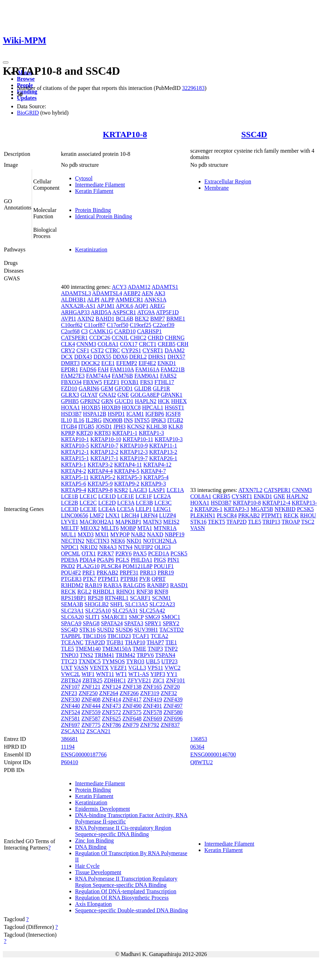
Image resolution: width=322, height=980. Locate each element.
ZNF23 (69, 693)
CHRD (155, 338)
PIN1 (173, 560)
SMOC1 (171, 617)
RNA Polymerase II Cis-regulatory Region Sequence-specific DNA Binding (123, 831)
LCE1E (125, 496)
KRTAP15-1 (75, 458)
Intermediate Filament (100, 185)
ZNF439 (173, 699)
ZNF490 (132, 706)
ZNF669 (153, 719)
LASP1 (157, 490)
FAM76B (122, 376)
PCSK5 (179, 553)
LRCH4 (130, 515)
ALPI (93, 300)
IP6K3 (159, 420)
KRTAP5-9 (100, 484)
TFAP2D (95, 642)
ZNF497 (173, 706)
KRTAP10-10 (106, 439)
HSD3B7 (71, 414)
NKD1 (134, 541)
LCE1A (175, 490)
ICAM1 (135, 414)
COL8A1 (108, 344)
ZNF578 (153, 712)
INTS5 (142, 420)
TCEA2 (160, 636)
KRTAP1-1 (125, 433)
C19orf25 (140, 325)
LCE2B (70, 503)
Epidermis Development (103, 809)
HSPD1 (116, 414)
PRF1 (89, 573)
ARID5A (101, 312)
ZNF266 (129, 693)
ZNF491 (153, 706)
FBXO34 (71, 382)
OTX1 (89, 553)
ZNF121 (91, 687)
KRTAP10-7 (104, 446)
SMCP (136, 617)
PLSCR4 (111, 566)
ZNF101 (175, 680)
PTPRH (129, 579)
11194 (68, 747)
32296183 (193, 88)
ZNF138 (132, 687)
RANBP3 (158, 585)
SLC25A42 (152, 611)
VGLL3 (137, 668)
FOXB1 (130, 382)
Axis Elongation (93, 904)
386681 (69, 739)
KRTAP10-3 (169, 439)
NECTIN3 (98, 541)
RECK (69, 592)
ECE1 (108, 363)
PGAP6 (106, 560)
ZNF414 (111, 699)
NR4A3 (108, 547)
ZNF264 (109, 693)
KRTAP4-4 (100, 471)
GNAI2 (107, 395)
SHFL (117, 604)
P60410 (70, 762)
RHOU (308, 515)
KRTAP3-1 (74, 465)
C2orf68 (70, 331)
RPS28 (95, 598)
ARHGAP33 (75, 312)
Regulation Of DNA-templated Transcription (126, 891)
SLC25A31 (125, 611)
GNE (123, 395)
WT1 (121, 674)
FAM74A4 (98, 376)
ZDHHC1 (115, 680)
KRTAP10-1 (75, 439)
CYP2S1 (131, 350)
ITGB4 (69, 427)
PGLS (122, 560)
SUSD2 (106, 630)
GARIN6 (89, 388)
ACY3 (119, 287)
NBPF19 (174, 534)
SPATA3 (134, 623)
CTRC (113, 350)
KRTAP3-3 (237, 509)
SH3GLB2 (97, 604)
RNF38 (145, 592)
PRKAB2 (107, 573)
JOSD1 (104, 427)
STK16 (87, 630)
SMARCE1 (114, 617)
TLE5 (67, 649)
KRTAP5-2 (103, 477)
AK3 (160, 293)
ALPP (108, 300)
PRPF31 (129, 573)
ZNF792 (150, 725)
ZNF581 (70, 719)
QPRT (159, 579)
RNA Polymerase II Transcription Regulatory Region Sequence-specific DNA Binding (126, 882)
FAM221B (173, 369)
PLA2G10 (88, 566)
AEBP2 (132, 293)
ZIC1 (159, 680)
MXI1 (102, 534)
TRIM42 (125, 655)
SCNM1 (162, 598)
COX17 (129, 344)
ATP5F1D (167, 312)
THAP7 (155, 642)
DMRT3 (70, 363)
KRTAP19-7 (134, 458)
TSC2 (308, 522)
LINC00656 (75, 515)
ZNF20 (172, 687)
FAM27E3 (73, 376)
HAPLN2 (146, 401)
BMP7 (157, 319)
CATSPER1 (74, 338)
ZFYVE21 (140, 680)
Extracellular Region (228, 181)
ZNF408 (91, 699)
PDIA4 (88, 560)
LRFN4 (149, 515)
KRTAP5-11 (75, 477)
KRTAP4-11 (128, 465)
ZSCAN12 (73, 731)
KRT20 (84, 433)
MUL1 (69, 534)
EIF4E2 (147, 363)
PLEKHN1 (203, 515)
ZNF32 (169, 693)
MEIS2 (171, 522)
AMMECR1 (129, 300)
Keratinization (91, 249)
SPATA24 (112, 623)
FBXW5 (93, 382)
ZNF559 (91, 712)
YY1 (172, 674)
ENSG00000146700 (213, 754)
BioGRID (28, 113)
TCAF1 (141, 636)
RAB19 (94, 585)
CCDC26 (100, 338)
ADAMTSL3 (76, 293)
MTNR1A (165, 528)
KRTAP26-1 (163, 458)
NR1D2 (89, 547)
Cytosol (84, 178)
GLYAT (89, 395)
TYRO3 (135, 661)
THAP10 (135, 642)
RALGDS (134, 585)
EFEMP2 (127, 363)
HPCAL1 (153, 407)
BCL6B (125, 319)
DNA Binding (91, 847)
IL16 (79, 420)
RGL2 (85, 592)
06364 (197, 747)
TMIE (139, 649)
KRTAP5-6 (74, 484)
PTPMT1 (109, 579)
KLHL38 (157, 427)
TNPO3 (70, 655)
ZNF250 (88, 693)
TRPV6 (145, 655)
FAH (103, 369)
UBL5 (153, 661)
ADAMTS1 (165, 287)
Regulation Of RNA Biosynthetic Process (122, 898)
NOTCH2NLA (160, 541)
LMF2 (97, 515)
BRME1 (176, 319)
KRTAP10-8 (125, 134)
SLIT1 (93, 617)
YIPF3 (158, 674)
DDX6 (120, 357)
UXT (67, 668)
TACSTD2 (171, 630)
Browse (26, 79)
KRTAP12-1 (75, 452)
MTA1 (145, 528)
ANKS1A (155, 300)
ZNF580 (173, 712)
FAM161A (147, 369)
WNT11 (105, 674)
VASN (81, 668)
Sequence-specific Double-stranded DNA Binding (131, 910)
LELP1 (143, 509)
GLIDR (143, 388)
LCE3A (126, 503)
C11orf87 (95, 325)
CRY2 (68, 350)
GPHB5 (70, 401)
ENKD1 (167, 363)
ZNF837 (170, 725)
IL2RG (94, 420)
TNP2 (171, 649)
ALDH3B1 (73, 300)
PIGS (160, 560)
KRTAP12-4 (277, 503)
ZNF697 (70, 725)
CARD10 (125, 331)
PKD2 (68, 566)
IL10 (66, 420)
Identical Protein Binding (104, 216)
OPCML (71, 553)
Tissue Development (98, 872)
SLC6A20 (72, 617)
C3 (84, 331)
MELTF (70, 528)
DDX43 (83, 357)
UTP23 (169, 661)
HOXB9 (111, 407)
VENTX (99, 668)
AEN (147, 293)
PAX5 (140, 553)
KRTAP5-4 (156, 477)
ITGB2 (175, 420)
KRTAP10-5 (75, 446)
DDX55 (102, 357)
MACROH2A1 (97, 522)
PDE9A (70, 560)
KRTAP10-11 (138, 439)
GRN (107, 401)
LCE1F (144, 496)
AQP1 (141, 306)
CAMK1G (101, 331)
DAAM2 (175, 350)
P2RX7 (106, 553)
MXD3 (85, 534)
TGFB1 (115, 642)
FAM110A (122, 369)
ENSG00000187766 (84, 754)
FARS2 (168, 376)
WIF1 (88, 674)
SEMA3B (72, 604)
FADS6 (88, 369)
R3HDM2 (72, 585)
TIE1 (171, 642)
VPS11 (155, 668)
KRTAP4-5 (127, 471)
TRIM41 (104, 655)
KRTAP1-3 (151, 433)
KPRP (68, 433)
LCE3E (88, 509)
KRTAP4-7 (154, 471)
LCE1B (70, 496)
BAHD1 (105, 319)
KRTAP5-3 (129, 477)
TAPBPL (71, 636)
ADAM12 (139, 287)
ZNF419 (153, 699)
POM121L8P (138, 566)
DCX (67, 357)
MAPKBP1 (129, 522)
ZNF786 (111, 725)
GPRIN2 (90, 401)
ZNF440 (70, 706)
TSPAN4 (165, 655)
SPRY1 (153, 623)
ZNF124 (111, 687)
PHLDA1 (141, 560)
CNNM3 (86, 344)
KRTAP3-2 (100, 465)
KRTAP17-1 (104, 458)
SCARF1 (140, 598)
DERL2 (138, 357)
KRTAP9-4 (74, 490)
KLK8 (176, 427)
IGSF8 (173, 414)
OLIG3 (162, 547)
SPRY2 (171, 623)
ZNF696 (173, 719)
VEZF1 (118, 668)
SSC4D (254, 134)
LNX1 (113, 515)
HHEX (179, 401)
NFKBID (285, 509)
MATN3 (152, 522)
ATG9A (146, 312)
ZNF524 (70, 712)
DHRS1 (157, 357)
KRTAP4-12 (157, 465)
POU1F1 (164, 566)
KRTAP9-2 (127, 484)
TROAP (291, 522)
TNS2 (86, 655)
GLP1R (162, 388)
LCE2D (107, 503)
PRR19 (166, 573)
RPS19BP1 (74, 598)
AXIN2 (86, 319)
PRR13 (148, 573)
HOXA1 (70, 407)
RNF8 (161, 592)
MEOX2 (90, 528)
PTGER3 (71, 579)
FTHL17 (164, 382)
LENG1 (162, 509)
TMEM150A (117, 649)
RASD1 (179, 585)
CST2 (97, 350)
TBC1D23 (119, 636)
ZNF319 (150, 693)
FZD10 (69, 388)
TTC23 (69, 661)
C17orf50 (117, 325)
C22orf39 (164, 325)
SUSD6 (124, 630)
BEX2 (142, 319)
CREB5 (167, 344)
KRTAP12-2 (104, 452)
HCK (164, 401)
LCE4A (107, 509)
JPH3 (120, 427)
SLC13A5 (137, 604)
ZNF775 (91, 725)
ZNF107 (70, 687)
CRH (183, 344)
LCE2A (162, 496)
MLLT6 (110, 528)
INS (129, 420)
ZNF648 (132, 719)
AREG (157, 306)
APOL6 (125, 306)
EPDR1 (70, 369)
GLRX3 (70, 395)
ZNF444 (91, 706)
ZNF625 (111, 719)
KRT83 (102, 433)
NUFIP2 (143, 547)
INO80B (113, 420)
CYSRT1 (153, 350)
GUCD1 (124, 401)
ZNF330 (70, 699)
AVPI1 (69, 319)
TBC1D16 (94, 636)
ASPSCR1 (124, 312)
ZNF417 (132, 699)
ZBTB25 (92, 680)
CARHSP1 (149, 331)
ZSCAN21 (98, 731)
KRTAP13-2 (163, 452)
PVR (145, 579)
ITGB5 (86, 427)
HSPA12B (95, 414)
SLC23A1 (72, 611)
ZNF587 (91, 719)
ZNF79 (131, 725)
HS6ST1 (175, 407)
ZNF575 (132, 712)
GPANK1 (172, 395)
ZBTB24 (71, 680)
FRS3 (147, 382)
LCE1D (107, 496)
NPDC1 (70, 547)
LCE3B (144, 503)
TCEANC (72, 642)
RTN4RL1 (116, 598)
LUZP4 (168, 515)
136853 (199, 739)
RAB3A (113, 585)
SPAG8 (91, 623)
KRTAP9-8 (100, 490)
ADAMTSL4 (107, 293)
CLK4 (68, 344)
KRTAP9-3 (154, 484)
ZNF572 (111, 712)
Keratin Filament (94, 191)
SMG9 (152, 617)
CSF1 (83, 350)
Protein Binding (93, 210)
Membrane (216, 188)
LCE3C (163, 503)
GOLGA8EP (145, 395)
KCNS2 (136, 427)
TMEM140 (88, 649)
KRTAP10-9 (134, 446)
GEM (107, 388)
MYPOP (120, 534)
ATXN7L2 (250, 490)
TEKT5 (216, 522)
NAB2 (138, 534)
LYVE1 (70, 522)
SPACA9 (71, 623)
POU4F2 (71, 573)
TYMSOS (114, 661)
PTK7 (90, 579)
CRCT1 (148, 344)
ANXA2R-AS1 (78, 306)
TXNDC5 (90, 661)
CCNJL (120, 338)
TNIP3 (155, 649)
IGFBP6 (154, 414)
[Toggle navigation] (6, 62)
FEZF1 (112, 382)
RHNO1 (126, 592)
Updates (27, 98)
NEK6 (118, 541)
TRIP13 (271, 522)
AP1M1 (106, 306)
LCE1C (88, 496)
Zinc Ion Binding (94, 841)
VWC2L (71, 674)
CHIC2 (138, 338)
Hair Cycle (87, 866)
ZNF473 (111, 706)
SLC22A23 (162, 604)
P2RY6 (123, 553)
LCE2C (88, 503)
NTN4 (125, 547)
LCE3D (70, 509)
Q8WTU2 (202, 762)
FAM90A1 (146, 376)
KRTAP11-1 (163, 446)
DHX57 (176, 357)
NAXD (155, 534)
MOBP (128, 528)
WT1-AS (139, 674)
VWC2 (172, 668)
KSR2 (121, 490)
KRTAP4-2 (74, 471)
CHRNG (175, 338)
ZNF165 (153, 687)
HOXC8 (131, 407)
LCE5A (126, 509)
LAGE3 (138, 490)
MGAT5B (262, 509)
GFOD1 (124, 388)
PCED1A (159, 553)
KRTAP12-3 (134, 452)
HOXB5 (91, 407)
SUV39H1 (146, 630)
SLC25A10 (98, 611)
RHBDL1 (104, 592)
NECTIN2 (73, 541)
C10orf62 (72, 325)
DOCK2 (90, 363)
